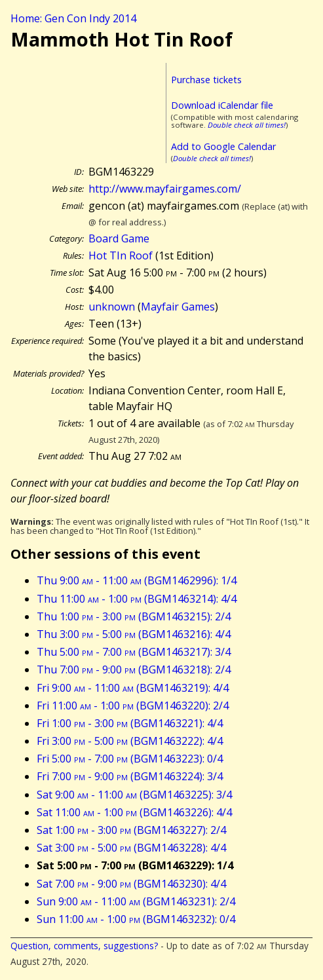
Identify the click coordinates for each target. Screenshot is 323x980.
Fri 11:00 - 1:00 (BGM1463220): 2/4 (133, 706)
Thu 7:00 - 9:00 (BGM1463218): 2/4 (134, 669)
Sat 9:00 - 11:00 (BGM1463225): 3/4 (134, 795)
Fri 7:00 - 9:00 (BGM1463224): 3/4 (130, 776)
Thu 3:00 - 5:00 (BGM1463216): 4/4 (134, 634)
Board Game (119, 238)
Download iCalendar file (222, 105)
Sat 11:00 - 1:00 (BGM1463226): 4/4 (134, 812)
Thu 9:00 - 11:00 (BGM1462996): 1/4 (137, 580)
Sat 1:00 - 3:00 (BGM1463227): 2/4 (131, 830)
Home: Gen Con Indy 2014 (73, 18)
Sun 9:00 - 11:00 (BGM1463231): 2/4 (136, 901)
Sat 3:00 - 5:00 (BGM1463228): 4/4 (131, 848)
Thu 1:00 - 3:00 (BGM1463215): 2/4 (134, 616)
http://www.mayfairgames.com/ (165, 189)
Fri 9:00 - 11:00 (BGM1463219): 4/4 (133, 688)
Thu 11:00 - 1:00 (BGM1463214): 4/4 (137, 599)
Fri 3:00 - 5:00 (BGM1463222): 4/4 (130, 741)
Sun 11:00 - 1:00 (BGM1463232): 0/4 (136, 919)
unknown (112, 307)
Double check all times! (247, 125)
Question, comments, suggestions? (84, 946)
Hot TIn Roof (121, 255)
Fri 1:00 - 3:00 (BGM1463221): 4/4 (130, 723)
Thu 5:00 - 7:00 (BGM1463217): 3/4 (134, 652)
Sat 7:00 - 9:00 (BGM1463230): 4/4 (131, 884)
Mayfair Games (178, 307)
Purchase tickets (206, 80)
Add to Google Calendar (223, 146)
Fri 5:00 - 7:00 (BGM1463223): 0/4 (130, 759)
